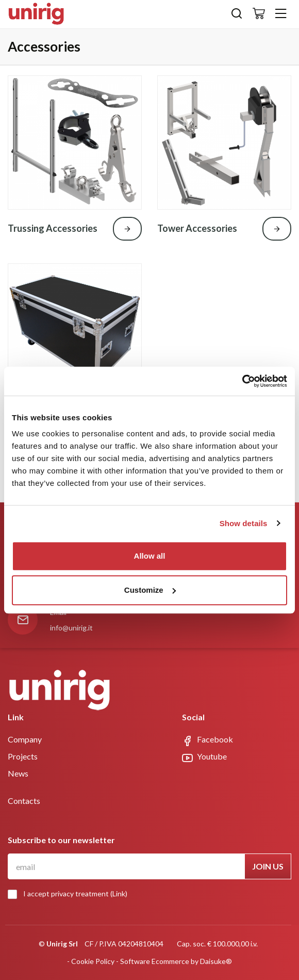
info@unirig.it (71, 628)
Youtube (204, 757)
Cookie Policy (93, 961)
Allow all (150, 556)
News (18, 773)
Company (25, 739)
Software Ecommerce (155, 961)
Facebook (207, 740)
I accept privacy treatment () (70, 894)
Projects (23, 756)
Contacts (24, 801)
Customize (150, 590)
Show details (244, 523)
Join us (268, 866)
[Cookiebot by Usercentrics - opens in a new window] (242, 381)
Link (119, 894)
